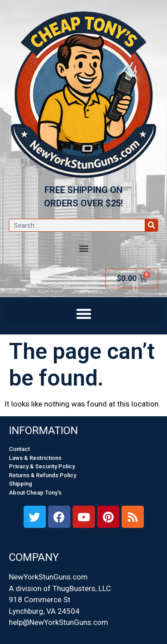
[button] (83, 248)
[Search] (151, 225)
